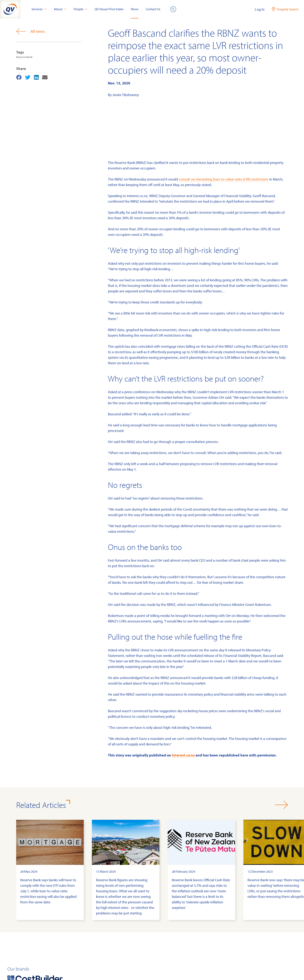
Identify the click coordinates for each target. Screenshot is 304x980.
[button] (282, 805)
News (135, 9)
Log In (260, 9)
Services (39, 9)
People (80, 9)
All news (31, 31)
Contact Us (153, 9)
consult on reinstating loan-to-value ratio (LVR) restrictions (224, 179)
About (60, 9)
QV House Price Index (109, 9)
